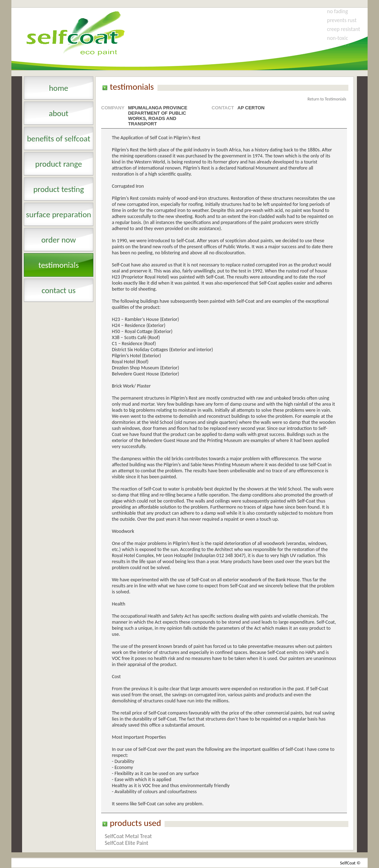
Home (58, 88)
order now (59, 240)
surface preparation (59, 214)
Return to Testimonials (327, 99)
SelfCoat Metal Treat (128, 836)
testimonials (59, 265)
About (59, 113)
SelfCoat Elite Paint (126, 843)
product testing (58, 189)
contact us (59, 290)
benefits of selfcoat (59, 139)
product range (59, 164)
